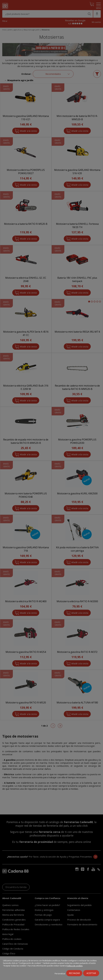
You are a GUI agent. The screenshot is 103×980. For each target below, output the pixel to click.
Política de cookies (74, 966)
